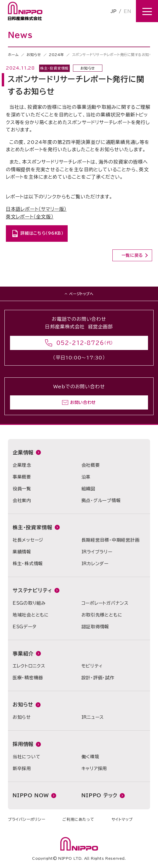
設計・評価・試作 (98, 678)
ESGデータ (25, 627)
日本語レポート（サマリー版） (36, 209)
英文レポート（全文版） (30, 217)
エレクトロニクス (29, 666)
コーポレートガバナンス (105, 603)
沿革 (86, 477)
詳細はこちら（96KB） (42, 233)
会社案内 (22, 500)
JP (114, 11)
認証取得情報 (95, 627)
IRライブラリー (97, 552)
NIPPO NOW (31, 795)
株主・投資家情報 (33, 527)
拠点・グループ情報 (101, 500)
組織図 (88, 489)
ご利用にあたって (78, 819)
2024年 (56, 55)
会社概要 (91, 465)
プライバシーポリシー (27, 819)
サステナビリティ (32, 590)
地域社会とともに (31, 615)
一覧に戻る (132, 255)
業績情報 (22, 552)
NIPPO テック (99, 795)
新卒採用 (22, 768)
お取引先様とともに (102, 615)
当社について (27, 757)
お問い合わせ (83, 402)
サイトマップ (122, 819)
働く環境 (90, 757)
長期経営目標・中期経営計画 (111, 540)
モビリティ (92, 666)
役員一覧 (22, 489)
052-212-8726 (80, 343)
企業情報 (23, 452)
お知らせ (34, 55)
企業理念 (22, 465)
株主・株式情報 (28, 564)
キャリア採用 (94, 768)
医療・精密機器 (28, 678)
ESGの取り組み (29, 603)
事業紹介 (23, 654)
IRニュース (93, 717)
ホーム (13, 55)
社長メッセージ (28, 540)
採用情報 (23, 744)
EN (127, 11)
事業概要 (22, 477)
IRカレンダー (95, 564)
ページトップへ (81, 294)
